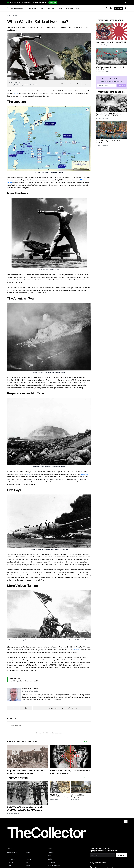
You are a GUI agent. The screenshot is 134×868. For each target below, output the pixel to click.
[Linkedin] (56, 708)
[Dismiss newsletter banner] (126, 2)
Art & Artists (11, 859)
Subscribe (53, 2)
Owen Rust (100, 45)
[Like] (13, 708)
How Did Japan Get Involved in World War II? (24, 681)
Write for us (118, 8)
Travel (9, 865)
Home (9, 15)
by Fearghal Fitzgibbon (13, 814)
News (28, 865)
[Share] (78, 84)
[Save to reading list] (70, 84)
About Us (51, 853)
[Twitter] (62, 708)
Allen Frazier (101, 146)
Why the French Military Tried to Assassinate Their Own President (70, 772)
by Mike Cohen (75, 800)
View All (88, 741)
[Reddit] (66, 708)
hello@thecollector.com (98, 863)
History (105, 45)
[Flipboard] (73, 708)
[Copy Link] (69, 708)
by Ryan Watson (54, 800)
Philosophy (11, 862)
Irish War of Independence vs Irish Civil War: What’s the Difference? (26, 809)
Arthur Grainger (102, 72)
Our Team (52, 862)
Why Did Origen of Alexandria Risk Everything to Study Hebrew (59, 796)
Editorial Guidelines (54, 865)
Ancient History (12, 853)
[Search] (107, 8)
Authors (51, 859)
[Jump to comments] (62, 84)
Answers (16, 15)
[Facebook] (59, 708)
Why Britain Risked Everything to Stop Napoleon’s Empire (78, 796)
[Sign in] (126, 8)
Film (28, 862)
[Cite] (86, 84)
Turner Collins (101, 119)
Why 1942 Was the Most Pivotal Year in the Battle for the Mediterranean (26, 772)
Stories (107, 119)
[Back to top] (126, 821)
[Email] (76, 708)
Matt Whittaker (18, 85)
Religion (29, 853)
